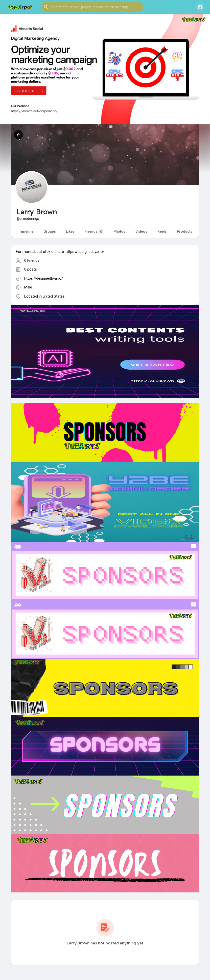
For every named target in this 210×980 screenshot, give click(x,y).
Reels (162, 231)
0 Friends (32, 260)
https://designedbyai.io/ (44, 278)
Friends (94, 232)
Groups (50, 231)
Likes (70, 231)
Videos (141, 231)
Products (185, 231)
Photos (119, 231)
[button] (92, 7)
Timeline (26, 231)
